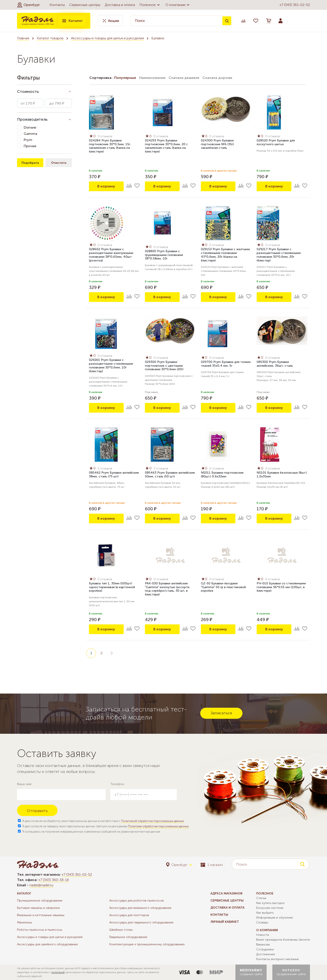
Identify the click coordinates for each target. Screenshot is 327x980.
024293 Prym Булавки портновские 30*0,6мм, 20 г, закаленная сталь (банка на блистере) (166, 146)
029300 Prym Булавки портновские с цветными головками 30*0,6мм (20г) (164, 366)
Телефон (117, 784)
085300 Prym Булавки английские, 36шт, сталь (275, 364)
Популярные (125, 78)
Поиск (227, 21)
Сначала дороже (217, 78)
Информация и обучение (275, 918)
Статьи (261, 898)
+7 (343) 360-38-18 (54, 880)
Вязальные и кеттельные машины (41, 915)
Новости (263, 935)
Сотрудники (265, 949)
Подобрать (30, 163)
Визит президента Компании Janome (283, 940)
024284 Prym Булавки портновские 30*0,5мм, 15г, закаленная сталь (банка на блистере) (110, 146)
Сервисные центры (85, 5)
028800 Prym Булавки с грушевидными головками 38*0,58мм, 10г (164, 255)
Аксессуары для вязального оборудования (140, 908)
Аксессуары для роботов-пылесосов (137, 901)
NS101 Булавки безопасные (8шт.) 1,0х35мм (282, 475)
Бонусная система (270, 908)
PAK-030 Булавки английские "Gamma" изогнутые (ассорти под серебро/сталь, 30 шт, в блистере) (167, 589)
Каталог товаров (50, 38)
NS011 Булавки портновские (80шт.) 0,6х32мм (222, 475)
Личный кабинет (225, 922)
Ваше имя (24, 784)
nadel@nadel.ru (41, 885)
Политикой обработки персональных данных (153, 821)
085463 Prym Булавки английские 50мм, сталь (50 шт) (170, 475)
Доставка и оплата (120, 5)
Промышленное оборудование (40, 901)
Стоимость (28, 92)
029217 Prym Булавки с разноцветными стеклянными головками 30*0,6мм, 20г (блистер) (279, 255)
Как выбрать (265, 913)
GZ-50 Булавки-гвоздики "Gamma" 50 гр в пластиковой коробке (223, 587)
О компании (178, 5)
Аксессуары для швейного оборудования (47, 944)
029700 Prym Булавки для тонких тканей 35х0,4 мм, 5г (226, 364)
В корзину (106, 186)
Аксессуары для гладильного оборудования (141, 922)
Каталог (72, 21)
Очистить (59, 163)
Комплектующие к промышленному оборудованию (147, 944)
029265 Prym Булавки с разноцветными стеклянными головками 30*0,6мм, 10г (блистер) (111, 365)
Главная (23, 38)
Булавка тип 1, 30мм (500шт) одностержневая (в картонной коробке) (112, 587)
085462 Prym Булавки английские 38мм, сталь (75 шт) (114, 475)
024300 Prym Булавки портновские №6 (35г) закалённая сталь (217, 144)
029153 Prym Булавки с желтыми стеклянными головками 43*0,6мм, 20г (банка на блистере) (225, 255)
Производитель (32, 119)
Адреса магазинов (226, 893)
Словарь (262, 922)
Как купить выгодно (270, 903)
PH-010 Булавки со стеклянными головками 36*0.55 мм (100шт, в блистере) (281, 587)
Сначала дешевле (184, 78)
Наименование (152, 78)
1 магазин (212, 865)
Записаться (221, 713)
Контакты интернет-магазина (277, 959)
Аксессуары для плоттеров (129, 915)
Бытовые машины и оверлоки (38, 908)
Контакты (57, 5)
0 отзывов (105, 136)
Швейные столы (121, 930)
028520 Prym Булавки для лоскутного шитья (276, 142)
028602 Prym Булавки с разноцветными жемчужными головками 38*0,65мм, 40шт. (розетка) (111, 255)
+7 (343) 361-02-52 (295, 5)
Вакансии (263, 945)
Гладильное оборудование (128, 937)
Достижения (265, 954)
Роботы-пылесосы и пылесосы (40, 930)
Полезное (150, 5)
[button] (28, 5)
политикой (58, 972)
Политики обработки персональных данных (158, 826)
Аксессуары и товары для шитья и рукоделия (107, 38)
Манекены (24, 922)
